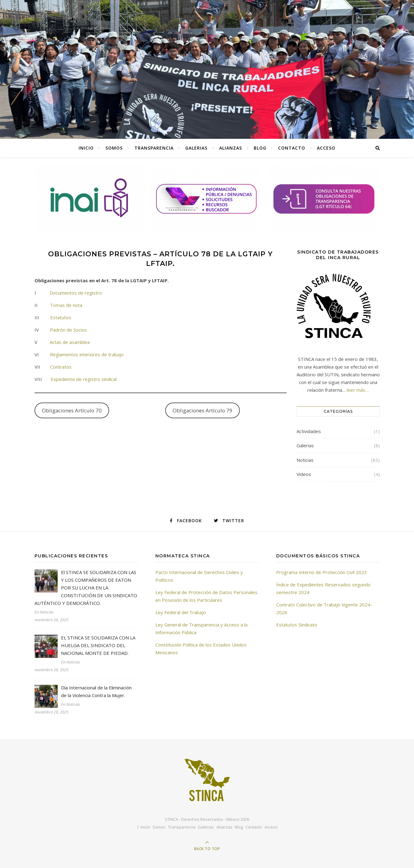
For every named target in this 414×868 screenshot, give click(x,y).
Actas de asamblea (70, 342)
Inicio (86, 148)
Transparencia (154, 148)
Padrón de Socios (68, 330)
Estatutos (61, 317)
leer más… (358, 390)
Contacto (292, 148)
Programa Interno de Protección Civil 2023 (322, 572)
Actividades (309, 431)
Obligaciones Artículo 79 (203, 410)
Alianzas (231, 148)
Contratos (60, 367)
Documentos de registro (76, 293)
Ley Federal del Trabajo (181, 612)
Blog (260, 148)
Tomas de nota (66, 305)
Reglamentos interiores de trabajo (87, 354)
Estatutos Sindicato (297, 625)
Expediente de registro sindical (84, 379)
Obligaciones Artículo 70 (72, 410)
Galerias (196, 148)
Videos (304, 474)
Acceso (326, 148)
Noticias (305, 460)
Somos (114, 148)
